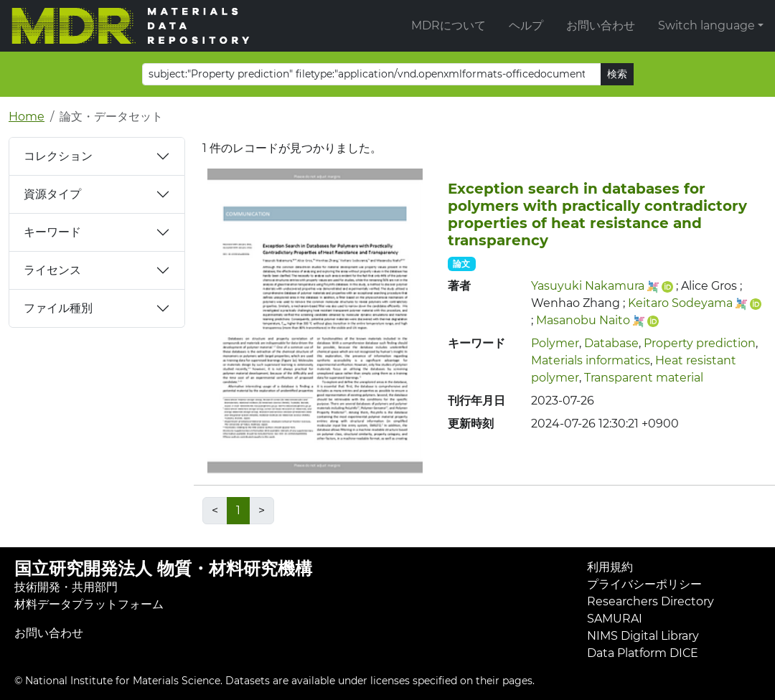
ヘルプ (526, 25)
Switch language (706, 25)
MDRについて (448, 25)
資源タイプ (52, 194)
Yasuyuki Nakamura (588, 286)
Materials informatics (591, 360)
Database (611, 343)
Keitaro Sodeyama (680, 303)
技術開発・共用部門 (66, 587)
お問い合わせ (601, 25)
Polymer (555, 343)
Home (27, 117)
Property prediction (700, 343)
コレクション (58, 156)
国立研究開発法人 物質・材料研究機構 (163, 568)
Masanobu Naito (583, 320)
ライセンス (52, 270)
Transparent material (644, 378)
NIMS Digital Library (643, 636)
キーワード (52, 232)
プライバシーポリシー (644, 584)
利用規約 (610, 567)
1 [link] (238, 510)
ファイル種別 (58, 308)
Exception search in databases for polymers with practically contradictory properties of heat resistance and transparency (597, 214)
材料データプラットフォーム (89, 604)
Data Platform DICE (643, 653)
